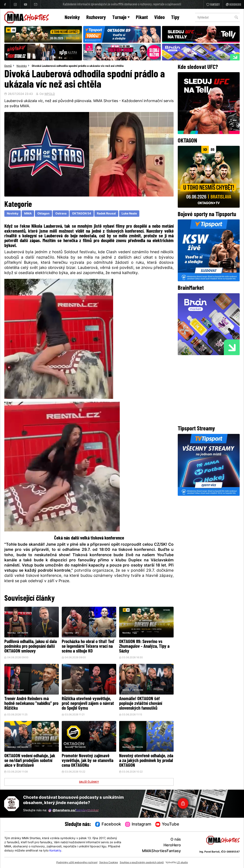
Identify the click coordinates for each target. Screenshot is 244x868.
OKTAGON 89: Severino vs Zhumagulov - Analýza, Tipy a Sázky (144, 647)
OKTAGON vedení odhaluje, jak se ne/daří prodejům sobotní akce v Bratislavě (30, 761)
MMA (28, 214)
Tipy (175, 18)
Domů (8, 66)
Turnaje (121, 18)
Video (159, 18)
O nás (176, 840)
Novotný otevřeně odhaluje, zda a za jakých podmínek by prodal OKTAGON (146, 761)
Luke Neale (129, 214)
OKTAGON (23, 633)
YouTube (167, 824)
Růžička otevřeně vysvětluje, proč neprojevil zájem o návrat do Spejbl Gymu (88, 704)
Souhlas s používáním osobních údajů (142, 863)
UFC (77, 633)
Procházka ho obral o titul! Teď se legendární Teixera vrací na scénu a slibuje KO (88, 647)
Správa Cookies (109, 863)
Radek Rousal (106, 214)
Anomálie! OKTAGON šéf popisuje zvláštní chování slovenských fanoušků (141, 704)
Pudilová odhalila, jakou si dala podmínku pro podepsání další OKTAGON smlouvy (31, 647)
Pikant (142, 18)
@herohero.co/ (73, 810)
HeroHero (172, 845)
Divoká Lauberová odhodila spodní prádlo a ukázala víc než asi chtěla (78, 66)
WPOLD (50, 94)
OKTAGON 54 (82, 214)
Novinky (72, 18)
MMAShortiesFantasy (161, 851)
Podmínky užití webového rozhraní (77, 863)
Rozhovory (96, 18)
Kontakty (55, 851)
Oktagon (43, 214)
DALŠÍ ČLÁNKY (89, 782)
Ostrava (61, 214)
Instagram (138, 824)
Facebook (108, 824)
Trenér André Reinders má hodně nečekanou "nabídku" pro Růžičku (31, 704)
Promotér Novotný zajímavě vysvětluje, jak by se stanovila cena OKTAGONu (88, 761)
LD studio (182, 863)
